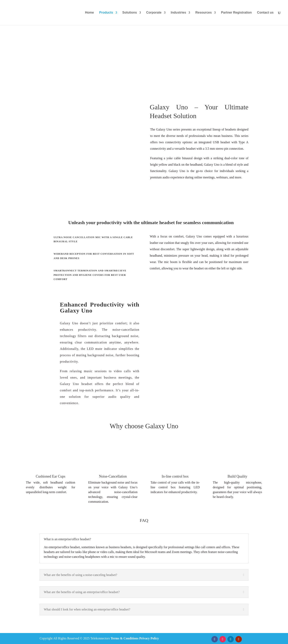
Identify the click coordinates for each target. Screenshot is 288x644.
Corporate (154, 13)
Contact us (265, 13)
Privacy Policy (149, 638)
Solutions (130, 13)
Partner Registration (236, 13)
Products (106, 13)
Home (89, 13)
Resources (204, 13)
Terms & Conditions (124, 638)
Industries (178, 13)
